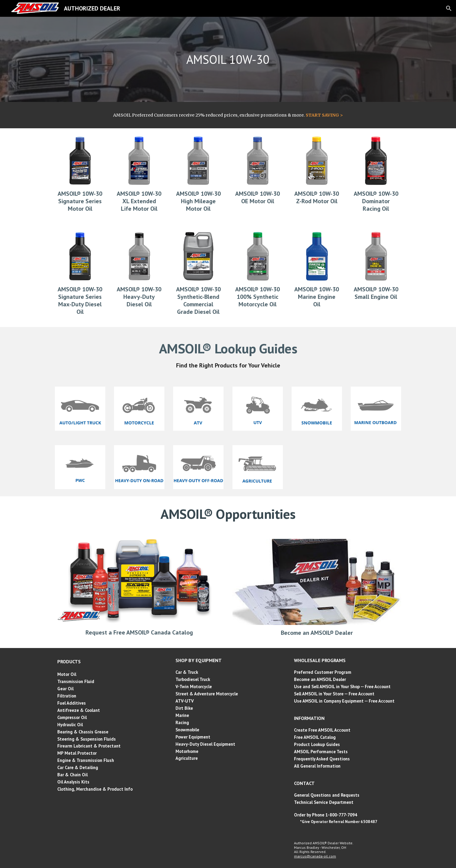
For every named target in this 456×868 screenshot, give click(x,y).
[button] (449, 8)
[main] (228, 59)
